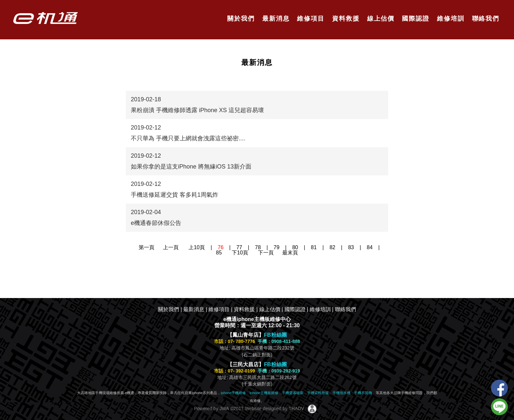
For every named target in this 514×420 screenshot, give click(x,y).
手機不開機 (363, 393)
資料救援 (345, 19)
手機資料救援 (318, 393)
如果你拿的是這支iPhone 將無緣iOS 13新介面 (191, 167)
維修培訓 (450, 19)
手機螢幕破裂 (293, 393)
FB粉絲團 (275, 335)
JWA (224, 409)
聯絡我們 (484, 19)
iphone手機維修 (233, 393)
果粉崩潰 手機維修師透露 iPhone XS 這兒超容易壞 (197, 110)
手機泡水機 (341, 393)
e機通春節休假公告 (156, 223)
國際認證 (415, 19)
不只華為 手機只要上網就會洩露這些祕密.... (188, 138)
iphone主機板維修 (264, 393)
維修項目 (310, 19)
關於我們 (240, 19)
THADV (297, 409)
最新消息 (275, 19)
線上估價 (380, 19)
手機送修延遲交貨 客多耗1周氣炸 (175, 195)
